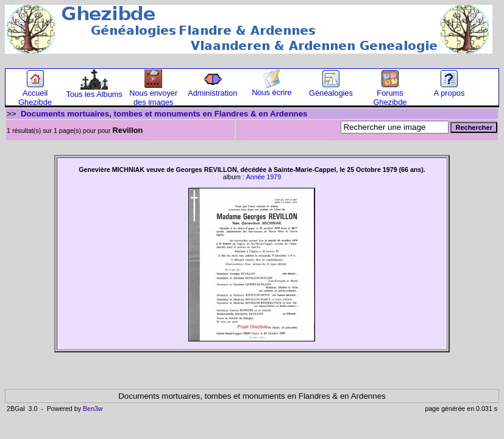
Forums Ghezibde (390, 94)
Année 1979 (264, 177)
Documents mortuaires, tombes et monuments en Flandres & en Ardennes (164, 114)
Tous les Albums (94, 91)
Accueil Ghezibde (35, 94)
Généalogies (331, 89)
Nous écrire (272, 89)
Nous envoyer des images (153, 94)
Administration (212, 89)
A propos (449, 89)
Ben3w (93, 409)
